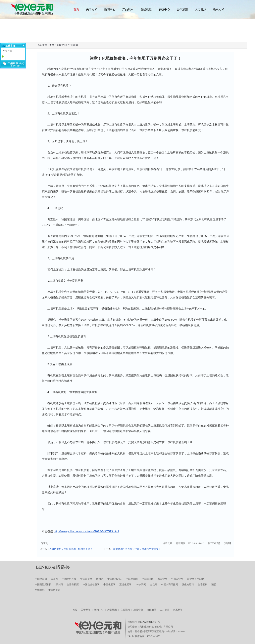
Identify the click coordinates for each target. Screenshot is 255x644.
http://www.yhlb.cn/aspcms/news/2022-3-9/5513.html (86, 531)
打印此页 (214, 543)
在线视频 (146, 9)
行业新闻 (73, 45)
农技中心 (164, 9)
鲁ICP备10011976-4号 (149, 622)
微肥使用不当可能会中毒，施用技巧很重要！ (137, 549)
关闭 (227, 543)
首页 (76, 9)
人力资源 (200, 9)
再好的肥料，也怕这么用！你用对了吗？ (71, 549)
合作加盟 (182, 9)
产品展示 (128, 9)
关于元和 (92, 9)
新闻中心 (110, 9)
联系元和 (219, 9)
